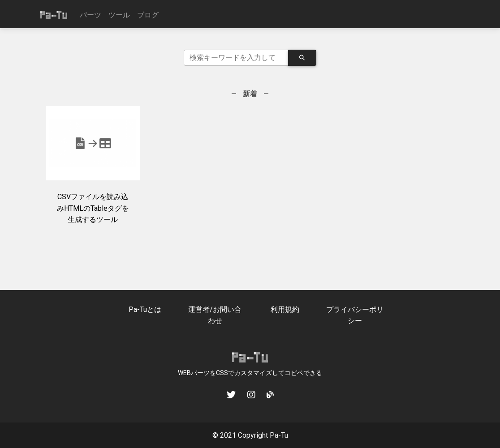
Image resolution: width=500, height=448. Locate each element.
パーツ (91, 15)
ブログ (148, 15)
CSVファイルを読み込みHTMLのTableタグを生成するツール (93, 208)
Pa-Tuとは (145, 309)
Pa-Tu (279, 435)
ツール (119, 15)
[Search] (236, 58)
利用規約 (285, 309)
